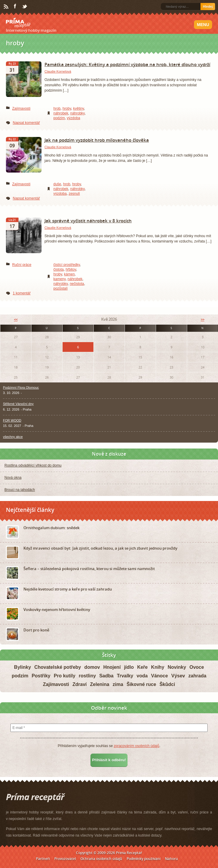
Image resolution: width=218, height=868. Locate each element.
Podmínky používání (144, 859)
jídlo (129, 667)
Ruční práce (22, 265)
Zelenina (100, 684)
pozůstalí (61, 288)
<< (16, 319)
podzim (59, 118)
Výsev (178, 676)
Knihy (157, 667)
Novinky (177, 667)
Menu (203, 25)
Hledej (208, 7)
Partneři (43, 859)
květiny (79, 108)
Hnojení (112, 667)
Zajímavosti (21, 108)
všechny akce (13, 437)
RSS (7, 7)
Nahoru (171, 859)
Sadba (106, 676)
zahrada (197, 676)
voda (142, 676)
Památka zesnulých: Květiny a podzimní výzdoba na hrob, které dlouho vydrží (127, 64)
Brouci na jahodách (20, 490)
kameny (59, 279)
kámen (69, 274)
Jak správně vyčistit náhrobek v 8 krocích (88, 221)
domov (92, 667)
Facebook (15, 7)
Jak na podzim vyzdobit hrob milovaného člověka (97, 140)
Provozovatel (65, 859)
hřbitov (71, 269)
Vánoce (159, 676)
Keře (142, 667)
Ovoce (197, 667)
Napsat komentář (26, 123)
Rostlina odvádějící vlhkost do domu (33, 465)
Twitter (25, 7)
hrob (57, 108)
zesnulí (74, 194)
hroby (67, 108)
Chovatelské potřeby (58, 667)
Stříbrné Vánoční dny (18, 404)
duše (57, 184)
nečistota (77, 284)
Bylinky (22, 667)
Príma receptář (18, 23)
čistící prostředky (67, 265)
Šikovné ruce (141, 684)
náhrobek (61, 113)
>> (203, 319)
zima (118, 684)
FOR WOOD (12, 420)
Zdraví (79, 684)
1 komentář (22, 293)
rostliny (87, 676)
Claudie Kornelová (58, 71)
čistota (59, 269)
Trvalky (125, 676)
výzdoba (73, 118)
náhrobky (77, 113)
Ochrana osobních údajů (101, 859)
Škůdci (167, 684)
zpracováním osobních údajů (136, 746)
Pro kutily (65, 676)
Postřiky (41, 676)
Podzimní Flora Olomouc (21, 387)
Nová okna (13, 478)
